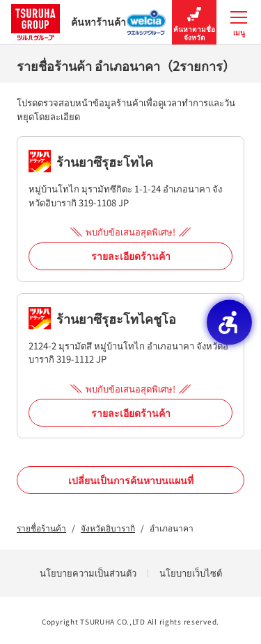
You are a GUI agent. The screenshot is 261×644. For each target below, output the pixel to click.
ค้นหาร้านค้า (69, 22)
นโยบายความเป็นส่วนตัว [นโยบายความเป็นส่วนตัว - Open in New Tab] (88, 573)
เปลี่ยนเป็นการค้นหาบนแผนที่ (131, 480)
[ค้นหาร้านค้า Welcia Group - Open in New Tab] (147, 18)
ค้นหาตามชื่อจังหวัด (194, 23)
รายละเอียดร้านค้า (131, 256)
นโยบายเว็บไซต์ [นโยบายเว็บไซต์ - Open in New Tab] (191, 573)
